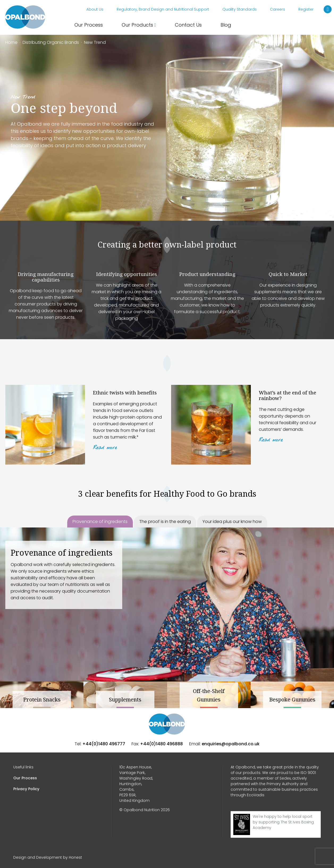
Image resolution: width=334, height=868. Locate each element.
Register (306, 9)
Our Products (139, 25)
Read (105, 448)
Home (11, 42)
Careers (278, 9)
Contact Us (188, 25)
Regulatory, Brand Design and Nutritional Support (163, 9)
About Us (95, 9)
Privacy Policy (26, 789)
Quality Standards (240, 9)
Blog (226, 25)
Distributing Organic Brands (51, 42)
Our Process (89, 25)
